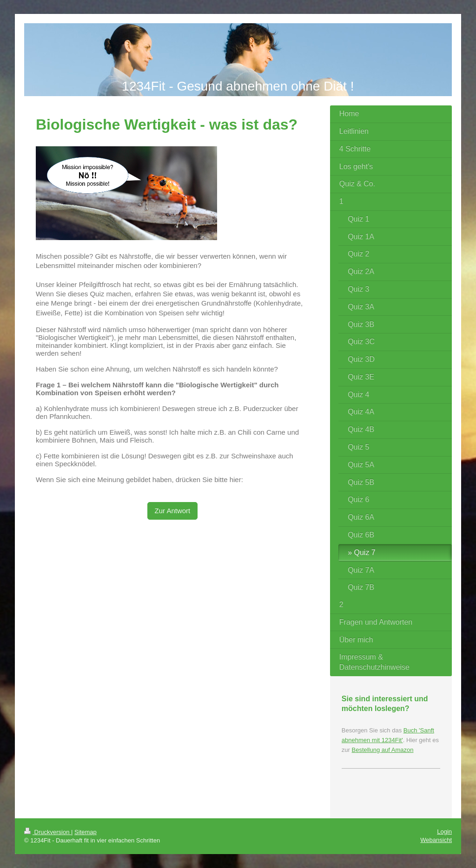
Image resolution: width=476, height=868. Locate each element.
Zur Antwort (173, 511)
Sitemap (86, 832)
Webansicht (436, 840)
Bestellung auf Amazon (382, 750)
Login (444, 832)
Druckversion (48, 832)
